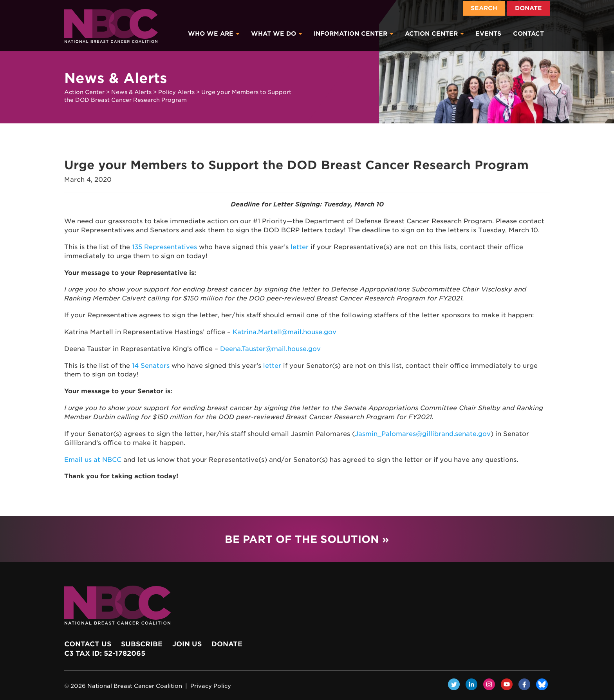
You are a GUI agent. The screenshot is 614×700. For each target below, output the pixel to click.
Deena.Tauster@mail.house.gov (270, 349)
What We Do (276, 34)
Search (484, 8)
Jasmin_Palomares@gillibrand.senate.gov (423, 434)
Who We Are (214, 34)
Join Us (187, 644)
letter (300, 247)
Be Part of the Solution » (307, 539)
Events (488, 34)
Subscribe (142, 644)
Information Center (353, 34)
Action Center (434, 34)
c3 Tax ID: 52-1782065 (105, 653)
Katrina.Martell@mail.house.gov (284, 332)
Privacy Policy (211, 686)
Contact (528, 34)
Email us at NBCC (93, 460)
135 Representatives (164, 247)
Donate (528, 8)
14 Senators (151, 366)
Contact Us (88, 644)
